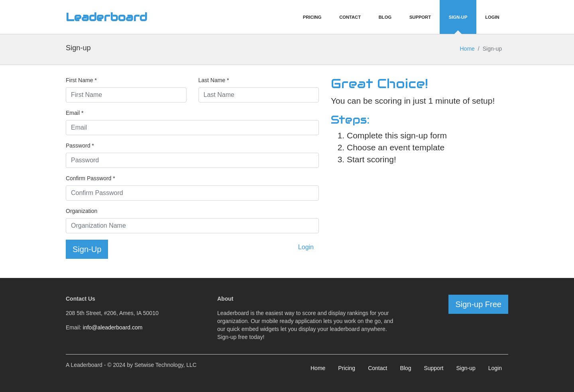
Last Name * (214, 80)
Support (420, 17)
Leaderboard (106, 17)
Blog (385, 17)
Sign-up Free (478, 304)
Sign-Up (458, 17)
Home (467, 49)
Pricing (312, 17)
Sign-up (466, 368)
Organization (82, 211)
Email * (75, 113)
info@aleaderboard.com (113, 327)
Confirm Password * (90, 178)
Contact (350, 17)
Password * (80, 146)
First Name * (81, 80)
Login (492, 17)
